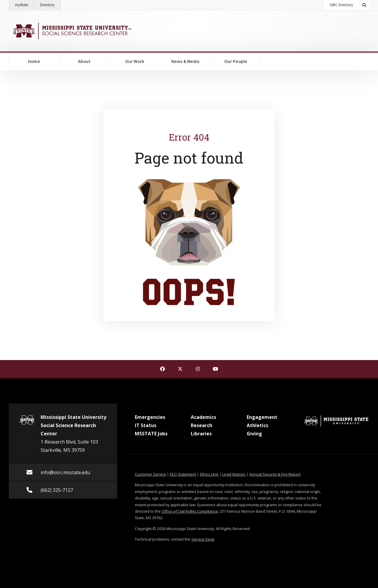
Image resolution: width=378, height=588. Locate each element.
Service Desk (203, 539)
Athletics (257, 425)
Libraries (201, 434)
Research (202, 425)
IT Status (146, 425)
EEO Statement (183, 474)
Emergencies (150, 417)
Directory (50, 4)
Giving (254, 434)
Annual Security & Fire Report (275, 474)
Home (34, 61)
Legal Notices (234, 474)
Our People (236, 61)
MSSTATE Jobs (151, 434)
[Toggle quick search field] (364, 5)
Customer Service (150, 474)
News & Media (185, 61)
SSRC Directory (341, 5)
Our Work (135, 61)
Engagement (262, 417)
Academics (203, 417)
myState (25, 4)
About (84, 61)
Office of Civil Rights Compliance (190, 511)
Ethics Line (209, 474)
